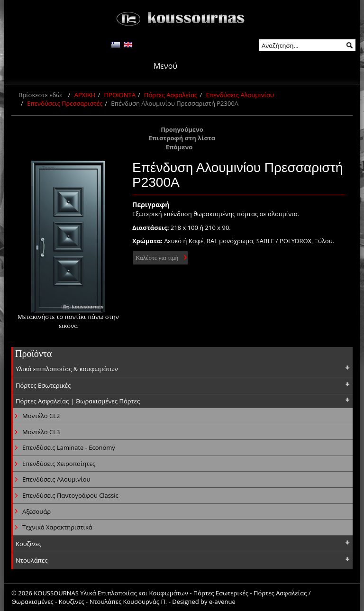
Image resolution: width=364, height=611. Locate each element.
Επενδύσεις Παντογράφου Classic (70, 495)
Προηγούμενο (182, 129)
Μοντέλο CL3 (41, 432)
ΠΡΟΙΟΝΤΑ (120, 95)
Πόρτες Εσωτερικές (43, 385)
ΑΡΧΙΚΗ (85, 95)
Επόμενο (179, 147)
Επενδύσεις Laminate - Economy (69, 447)
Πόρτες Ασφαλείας (171, 95)
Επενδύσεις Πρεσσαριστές (65, 103)
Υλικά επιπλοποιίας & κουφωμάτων (67, 369)
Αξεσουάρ (36, 511)
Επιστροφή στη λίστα (182, 138)
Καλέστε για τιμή (157, 258)
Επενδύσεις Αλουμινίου (240, 95)
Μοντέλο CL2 (41, 416)
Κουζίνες (28, 544)
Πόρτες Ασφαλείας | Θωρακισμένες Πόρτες (78, 401)
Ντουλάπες (32, 560)
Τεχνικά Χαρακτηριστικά (57, 527)
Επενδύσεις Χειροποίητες (59, 464)
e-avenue (222, 602)
